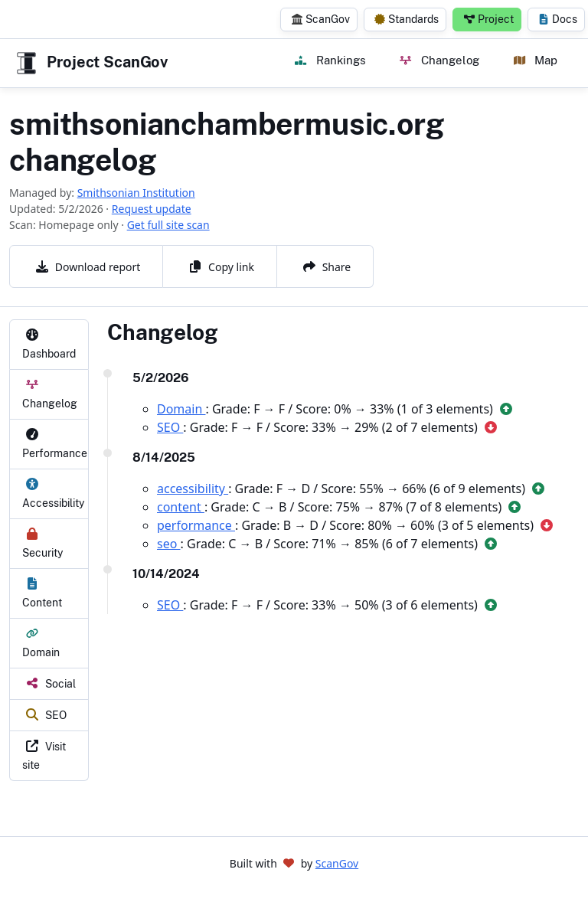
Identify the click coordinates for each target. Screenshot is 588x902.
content (181, 507)
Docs (558, 19)
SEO (170, 427)
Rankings (330, 60)
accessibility (193, 489)
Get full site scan (168, 225)
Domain (181, 409)
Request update (152, 209)
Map (536, 60)
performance (196, 525)
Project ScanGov (90, 63)
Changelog (439, 60)
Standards (407, 19)
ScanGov (321, 19)
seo (169, 544)
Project (489, 19)
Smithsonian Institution (136, 193)
